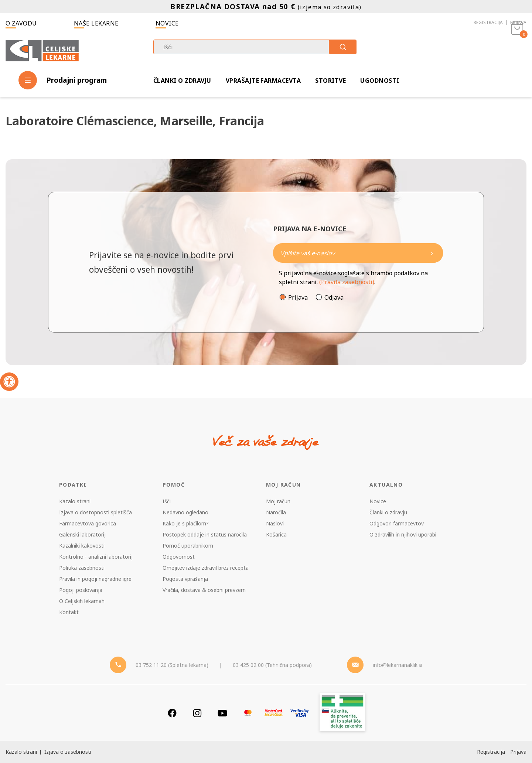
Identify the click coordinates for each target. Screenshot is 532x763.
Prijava (518, 22)
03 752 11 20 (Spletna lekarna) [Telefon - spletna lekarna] (172, 665)
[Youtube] (222, 713)
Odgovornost (179, 557)
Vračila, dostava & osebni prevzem (204, 590)
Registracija (488, 22)
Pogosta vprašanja (185, 579)
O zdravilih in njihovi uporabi (403, 534)
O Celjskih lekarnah (82, 601)
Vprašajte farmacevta (263, 81)
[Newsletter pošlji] (432, 253)
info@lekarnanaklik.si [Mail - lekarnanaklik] (398, 665)
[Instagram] (197, 713)
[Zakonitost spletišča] (342, 713)
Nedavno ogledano (185, 512)
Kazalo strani (75, 501)
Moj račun (278, 501)
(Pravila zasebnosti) (347, 282)
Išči (167, 501)
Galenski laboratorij (82, 534)
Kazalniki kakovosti (82, 546)
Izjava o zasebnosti (68, 752)
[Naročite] (358, 253)
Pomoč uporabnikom (188, 546)
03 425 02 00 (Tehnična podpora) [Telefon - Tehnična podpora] (272, 665)
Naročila (276, 512)
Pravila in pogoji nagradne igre (95, 579)
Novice (167, 23)
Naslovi (275, 523)
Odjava (334, 297)
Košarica (276, 534)
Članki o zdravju (182, 81)
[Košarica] (517, 50)
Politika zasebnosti (82, 568)
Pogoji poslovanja (81, 590)
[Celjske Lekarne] (42, 49)
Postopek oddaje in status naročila (205, 534)
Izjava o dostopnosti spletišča (96, 512)
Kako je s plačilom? (186, 523)
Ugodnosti (380, 81)
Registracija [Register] (491, 752)
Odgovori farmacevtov (397, 523)
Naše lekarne (96, 23)
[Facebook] (172, 713)
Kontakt (69, 612)
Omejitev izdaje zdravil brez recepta (206, 568)
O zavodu (21, 23)
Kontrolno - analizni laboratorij (96, 557)
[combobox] (255, 47)
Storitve (330, 81)
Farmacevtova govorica (88, 523)
